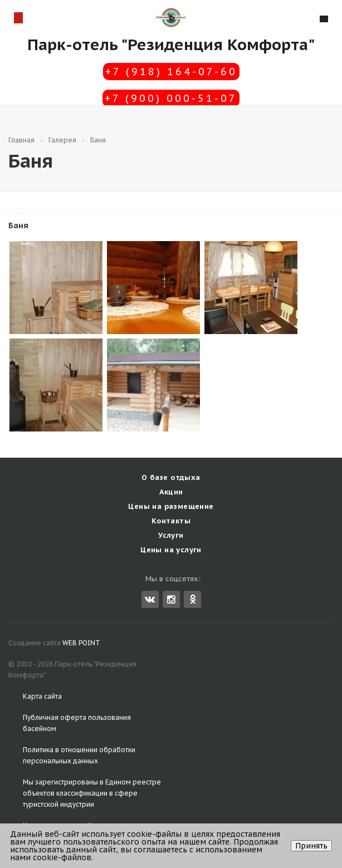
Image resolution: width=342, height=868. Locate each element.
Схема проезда (18, 18)
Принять (311, 846)
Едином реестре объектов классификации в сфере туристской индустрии (92, 793)
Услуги (171, 535)
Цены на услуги (171, 550)
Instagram (171, 599)
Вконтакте (150, 599)
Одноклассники (193, 599)
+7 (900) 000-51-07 (171, 98)
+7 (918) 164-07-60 (171, 72)
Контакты (171, 521)
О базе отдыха (171, 477)
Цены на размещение (171, 506)
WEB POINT (81, 643)
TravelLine (19, 214)
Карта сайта (42, 696)
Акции (171, 492)
